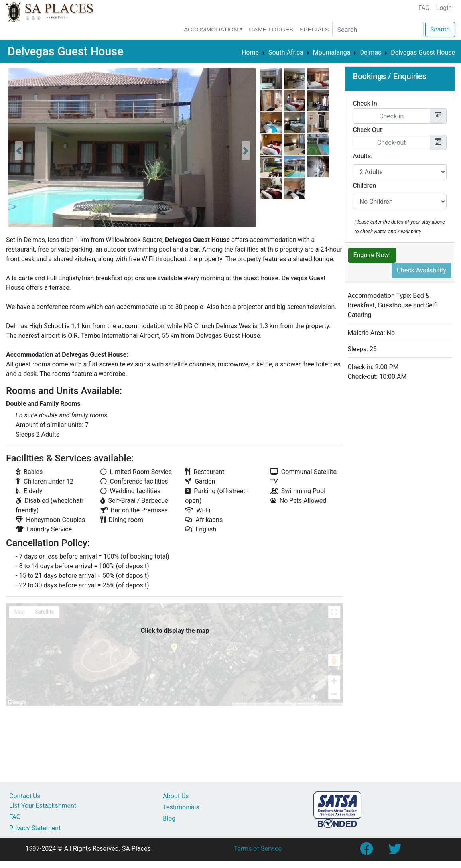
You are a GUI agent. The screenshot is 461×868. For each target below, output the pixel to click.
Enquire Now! (372, 255)
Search (440, 29)
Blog (169, 818)
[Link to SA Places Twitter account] (395, 851)
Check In (365, 103)
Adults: (363, 156)
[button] (19, 151)
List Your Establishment (43, 806)
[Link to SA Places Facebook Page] (366, 851)
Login (444, 8)
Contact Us (25, 796)
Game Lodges (271, 29)
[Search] (378, 30)
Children (365, 186)
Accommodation (211, 29)
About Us (176, 796)
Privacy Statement (35, 828)
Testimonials (181, 807)
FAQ (424, 8)
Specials (314, 29)
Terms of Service (258, 849)
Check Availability (422, 270)
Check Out (367, 130)
